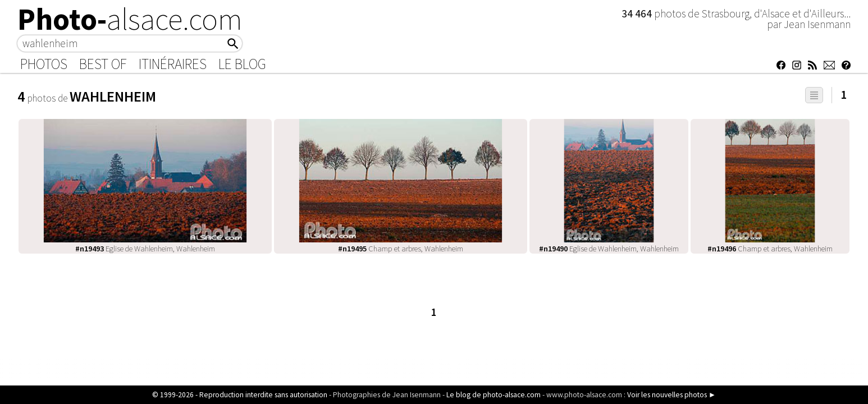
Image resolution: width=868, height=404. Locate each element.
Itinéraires (173, 64)
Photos (44, 64)
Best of (103, 64)
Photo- (130, 19)
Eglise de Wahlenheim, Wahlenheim (145, 249)
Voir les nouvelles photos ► (671, 395)
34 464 (638, 13)
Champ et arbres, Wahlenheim (401, 249)
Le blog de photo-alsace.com (494, 395)
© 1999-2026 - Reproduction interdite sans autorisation (240, 395)
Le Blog (242, 64)
